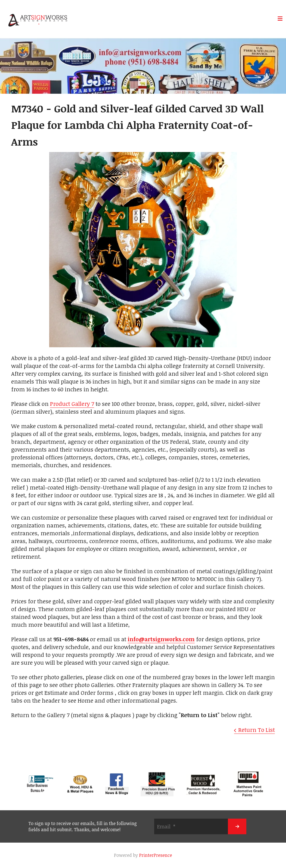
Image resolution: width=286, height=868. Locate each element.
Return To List (257, 730)
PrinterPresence (156, 855)
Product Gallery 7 (72, 404)
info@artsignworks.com (161, 639)
